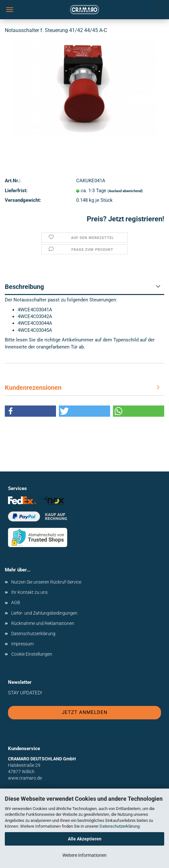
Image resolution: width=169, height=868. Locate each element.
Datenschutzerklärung (120, 826)
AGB (16, 602)
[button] (30, 411)
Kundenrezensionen (33, 388)
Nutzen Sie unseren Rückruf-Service (46, 582)
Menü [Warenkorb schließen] (10, 10)
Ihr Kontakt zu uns (29, 592)
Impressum (22, 644)
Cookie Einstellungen (32, 654)
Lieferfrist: (16, 191)
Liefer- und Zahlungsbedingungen (44, 613)
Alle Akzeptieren (85, 839)
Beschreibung (24, 287)
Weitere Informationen (84, 855)
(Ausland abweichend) (125, 191)
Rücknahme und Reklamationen (43, 623)
